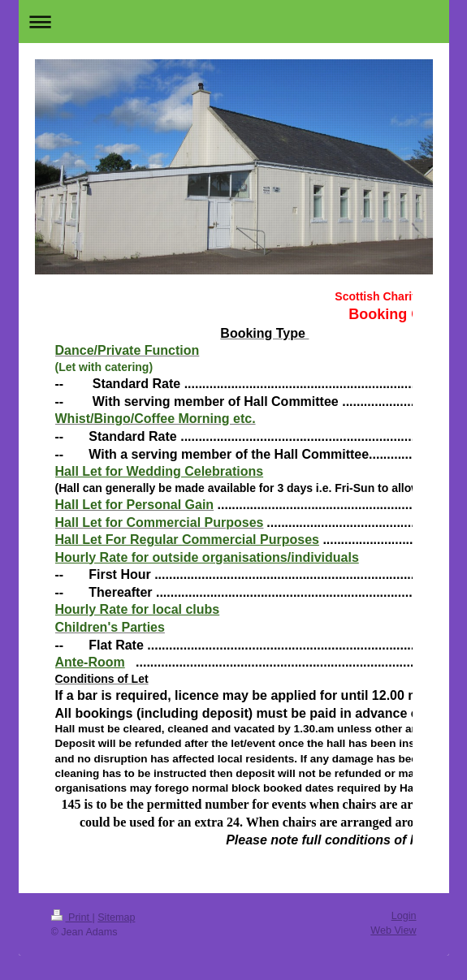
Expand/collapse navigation (234, 22)
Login (404, 916)
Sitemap (116, 917)
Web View (393, 930)
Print (72, 917)
